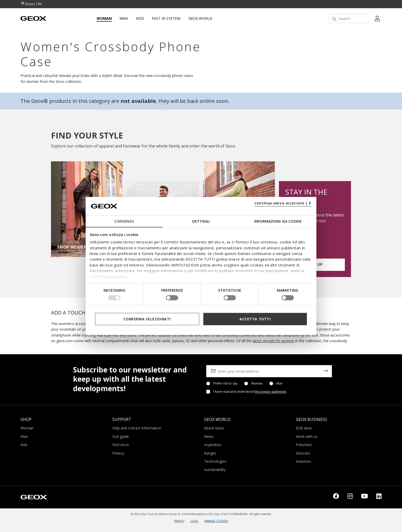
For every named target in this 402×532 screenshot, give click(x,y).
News (209, 436)
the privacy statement (270, 392)
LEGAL (194, 521)
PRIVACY (179, 521)
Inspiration (213, 445)
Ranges (210, 453)
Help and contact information (137, 428)
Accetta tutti (255, 319)
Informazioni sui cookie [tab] (278, 221)
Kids (24, 445)
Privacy (118, 453)
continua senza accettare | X (283, 203)
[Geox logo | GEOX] (34, 497)
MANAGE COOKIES (216, 521)
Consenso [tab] (124, 221)
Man (279, 383)
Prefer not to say (225, 383)
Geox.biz (303, 453)
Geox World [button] (200, 18)
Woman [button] (104, 18)
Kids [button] (140, 18)
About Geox (214, 428)
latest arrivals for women (273, 341)
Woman (257, 383)
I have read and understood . (250, 392)
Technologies (215, 461)
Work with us (307, 436)
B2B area (304, 428)
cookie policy (115, 276)
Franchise (304, 445)
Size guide (121, 436)
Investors (304, 461)
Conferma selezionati (147, 319)
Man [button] (124, 18)
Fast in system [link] (166, 18)
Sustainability (215, 470)
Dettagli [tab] (201, 221)
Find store (121, 445)
